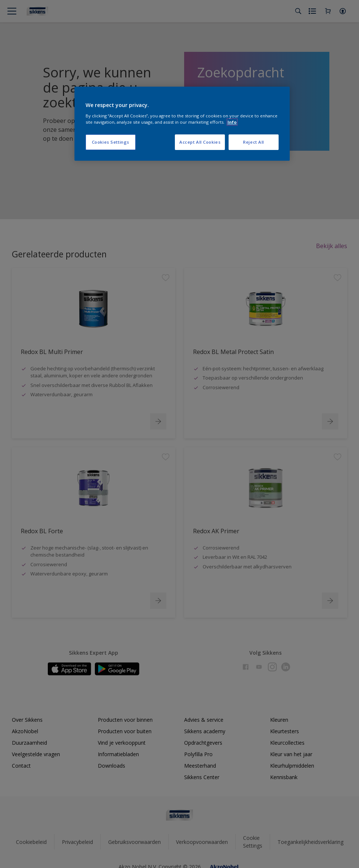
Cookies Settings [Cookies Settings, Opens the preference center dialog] (111, 142)
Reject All (254, 142)
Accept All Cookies (200, 142)
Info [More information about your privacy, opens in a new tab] (232, 122)
